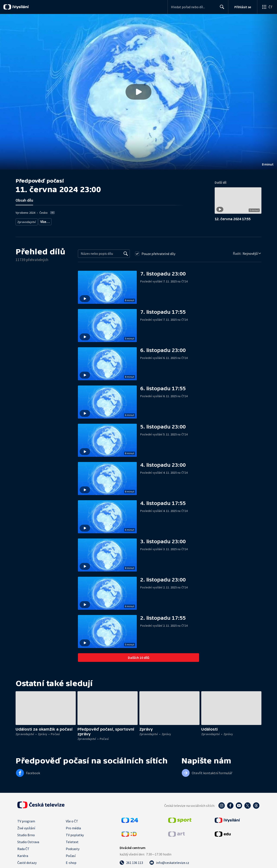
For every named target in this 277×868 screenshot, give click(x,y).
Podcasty (73, 849)
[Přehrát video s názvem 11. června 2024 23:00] (138, 92)
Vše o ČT (72, 821)
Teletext (72, 842)
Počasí (71, 855)
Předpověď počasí (50, 221)
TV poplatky (75, 835)
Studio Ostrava (28, 842)
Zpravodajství (26, 221)
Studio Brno (26, 835)
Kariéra (23, 855)
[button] (138, 92)
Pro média (73, 828)
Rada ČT (23, 849)
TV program (26, 821)
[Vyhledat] (126, 253)
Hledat (221, 9)
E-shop (71, 862)
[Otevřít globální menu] (267, 7)
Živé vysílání (26, 828)
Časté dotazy (27, 862)
